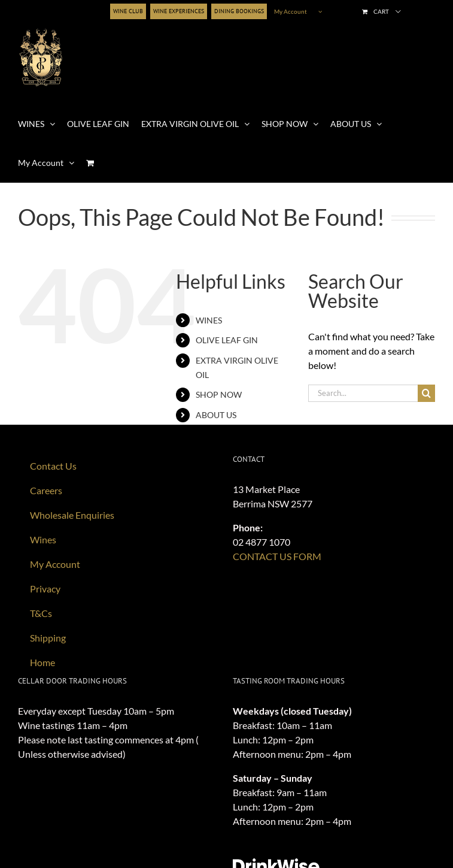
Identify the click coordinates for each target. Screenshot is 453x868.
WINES (209, 320)
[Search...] (363, 393)
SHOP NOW (219, 394)
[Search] (426, 393)
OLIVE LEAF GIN (227, 340)
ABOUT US (216, 415)
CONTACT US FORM (277, 556)
